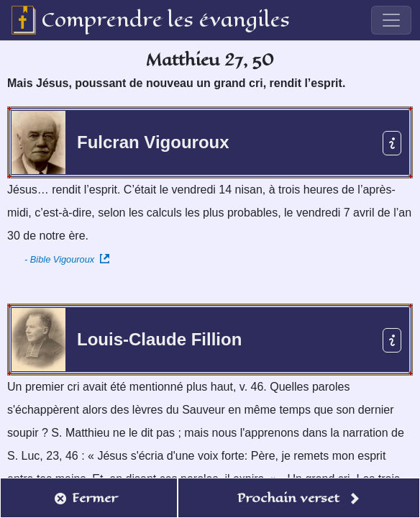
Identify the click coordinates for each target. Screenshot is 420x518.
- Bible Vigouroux (67, 259)
